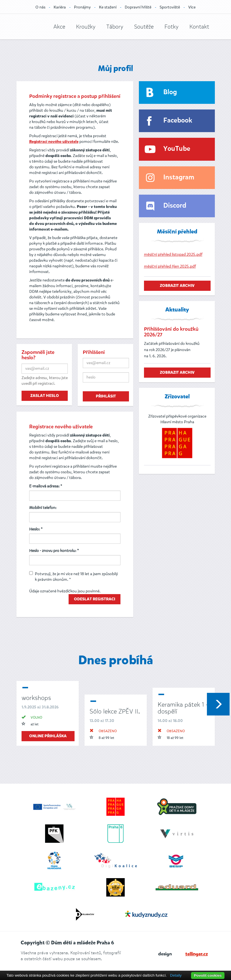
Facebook (178, 121)
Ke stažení (108, 7)
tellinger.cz (197, 954)
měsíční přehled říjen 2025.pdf (170, 266)
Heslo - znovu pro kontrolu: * (54, 551)
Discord (175, 206)
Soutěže (144, 27)
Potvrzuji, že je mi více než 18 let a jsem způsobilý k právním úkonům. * (74, 577)
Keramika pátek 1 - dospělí (183, 708)
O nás (40, 7)
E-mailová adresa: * (46, 486)
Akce (59, 27)
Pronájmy (82, 7)
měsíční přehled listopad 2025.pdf (173, 254)
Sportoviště (170, 7)
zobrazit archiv (177, 286)
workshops (36, 698)
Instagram (179, 178)
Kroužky (86, 27)
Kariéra (60, 7)
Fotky (171, 27)
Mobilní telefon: (43, 508)
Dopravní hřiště (138, 7)
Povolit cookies (208, 975)
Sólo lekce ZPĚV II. (115, 711)
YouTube (177, 149)
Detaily (176, 975)
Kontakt (199, 27)
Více (192, 7)
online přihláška (48, 736)
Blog (170, 92)
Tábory (115, 27)
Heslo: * (36, 529)
